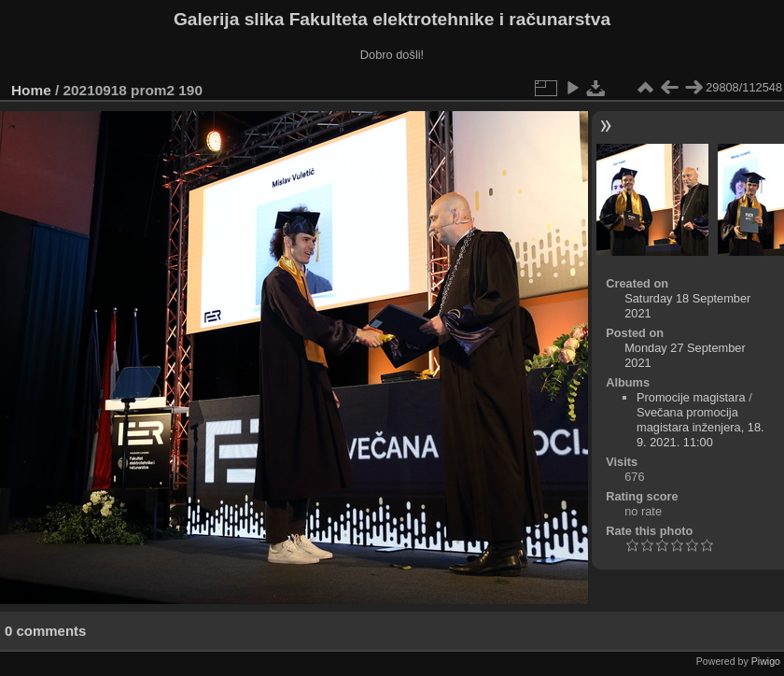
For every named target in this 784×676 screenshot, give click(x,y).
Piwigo (766, 661)
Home (31, 90)
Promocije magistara (691, 397)
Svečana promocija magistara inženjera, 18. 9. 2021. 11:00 (700, 427)
